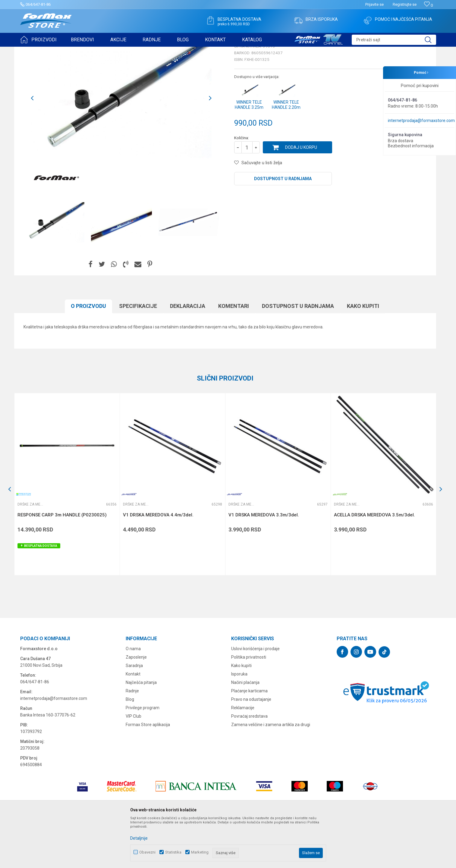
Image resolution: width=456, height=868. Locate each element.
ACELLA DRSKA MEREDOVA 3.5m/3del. (374, 562)
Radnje (132, 738)
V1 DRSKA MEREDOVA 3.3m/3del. (264, 562)
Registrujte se (405, 4)
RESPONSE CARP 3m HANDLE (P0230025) (62, 562)
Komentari (234, 353)
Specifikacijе (138, 353)
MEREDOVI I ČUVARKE (85, 51)
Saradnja (134, 712)
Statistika (173, 852)
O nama (133, 695)
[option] (121, 145)
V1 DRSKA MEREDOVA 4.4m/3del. (158, 562)
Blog (130, 746)
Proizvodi (54, 51)
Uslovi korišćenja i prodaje (255, 695)
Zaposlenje (136, 704)
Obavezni (147, 852)
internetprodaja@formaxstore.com (421, 121)
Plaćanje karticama (249, 738)
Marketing (200, 852)
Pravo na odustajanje (251, 746)
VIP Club (134, 763)
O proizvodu (88, 353)
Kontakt (133, 721)
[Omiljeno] (428, 5)
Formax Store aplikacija (148, 771)
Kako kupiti (363, 353)
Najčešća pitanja (141, 729)
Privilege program (143, 754)
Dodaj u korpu (301, 194)
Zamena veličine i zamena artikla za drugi (271, 771)
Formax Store (31, 51)
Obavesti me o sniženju (404, 166)
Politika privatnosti (249, 704)
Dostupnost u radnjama (283, 225)
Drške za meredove (124, 51)
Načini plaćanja (245, 729)
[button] (394, 40)
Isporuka (239, 721)
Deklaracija (188, 353)
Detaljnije (139, 838)
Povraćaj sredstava (249, 763)
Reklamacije (243, 754)
